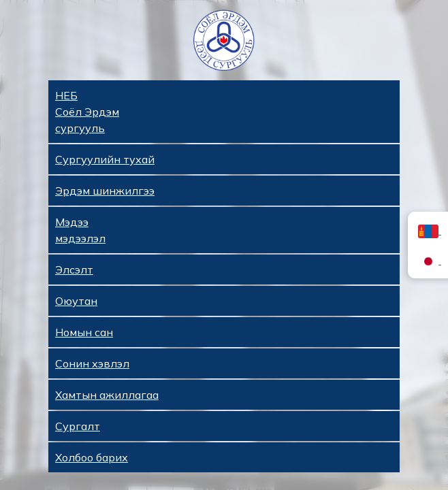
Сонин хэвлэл (92, 363)
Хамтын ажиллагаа (107, 395)
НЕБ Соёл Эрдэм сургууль (87, 112)
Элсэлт (74, 269)
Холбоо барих (92, 457)
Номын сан (84, 332)
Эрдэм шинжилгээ (105, 191)
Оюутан (76, 301)
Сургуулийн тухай (105, 159)
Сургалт (78, 426)
